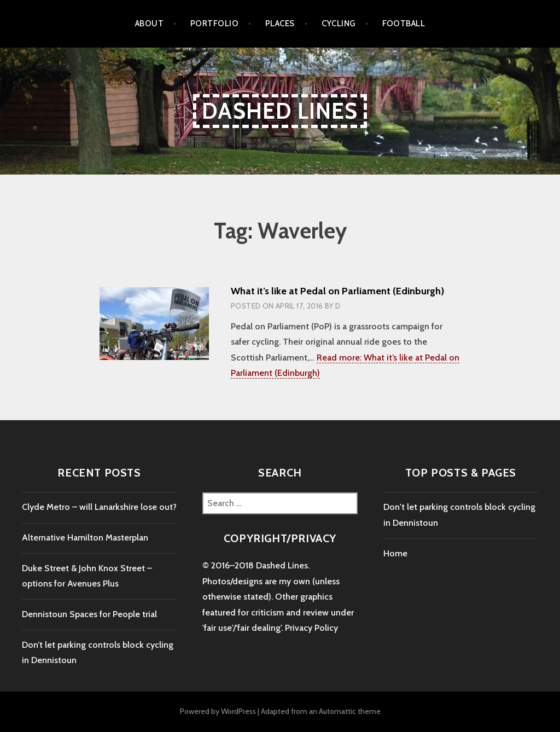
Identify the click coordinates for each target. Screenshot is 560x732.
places (280, 24)
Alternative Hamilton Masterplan (85, 538)
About (149, 24)
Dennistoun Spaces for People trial (89, 614)
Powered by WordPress (218, 711)
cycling (339, 24)
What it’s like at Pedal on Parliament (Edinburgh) (337, 291)
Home (395, 553)
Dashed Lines (280, 111)
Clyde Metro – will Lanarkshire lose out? (99, 507)
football (404, 24)
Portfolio (214, 24)
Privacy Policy (311, 628)
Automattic (337, 711)
